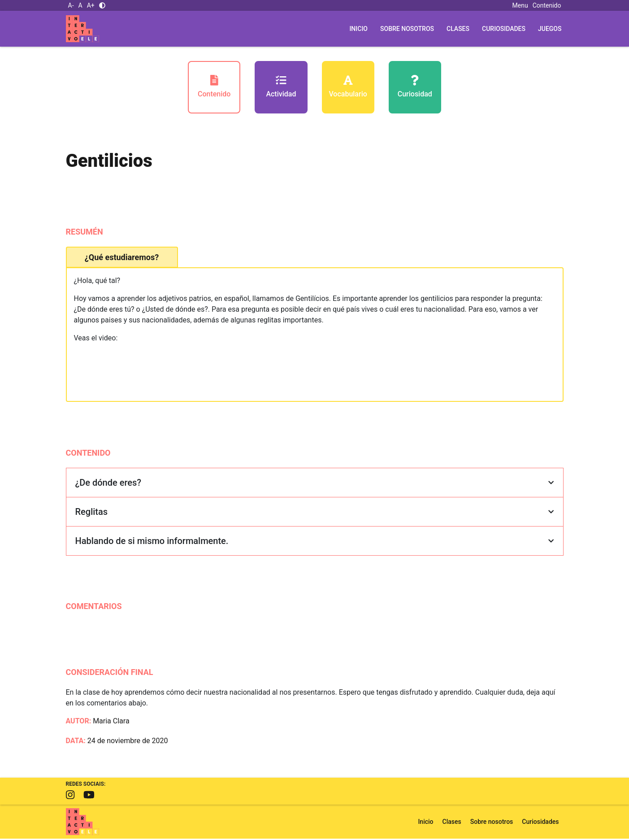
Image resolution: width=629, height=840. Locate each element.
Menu (520, 5)
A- (71, 5)
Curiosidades (504, 29)
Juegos (550, 29)
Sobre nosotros (407, 29)
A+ (91, 5)
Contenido (547, 5)
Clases (458, 29)
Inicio (358, 29)
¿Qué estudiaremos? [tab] (122, 259)
